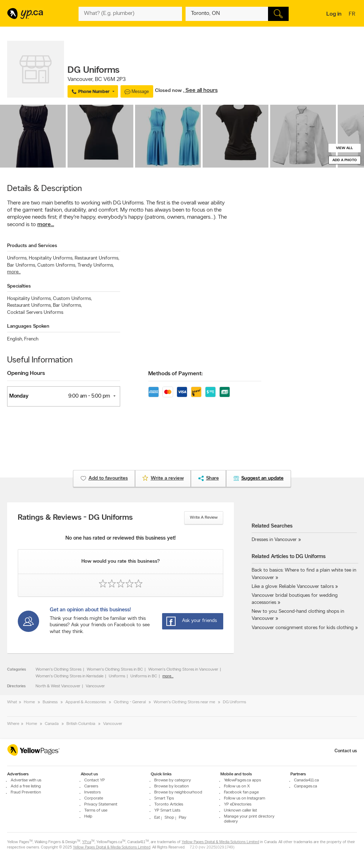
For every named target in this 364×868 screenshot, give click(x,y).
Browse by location (172, 786)
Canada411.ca (306, 780)
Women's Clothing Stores (58, 670)
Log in (334, 14)
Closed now (169, 91)
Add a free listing (26, 786)
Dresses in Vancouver (274, 540)
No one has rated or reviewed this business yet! (121, 538)
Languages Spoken (28, 326)
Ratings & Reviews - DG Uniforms (75, 518)
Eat (157, 818)
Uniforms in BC (144, 676)
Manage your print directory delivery (249, 819)
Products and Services (32, 246)
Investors (92, 792)
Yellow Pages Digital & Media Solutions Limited (220, 842)
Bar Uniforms (22, 265)
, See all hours (200, 91)
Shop (169, 818)
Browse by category (173, 780)
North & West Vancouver (58, 686)
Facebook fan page (241, 792)
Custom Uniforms (57, 265)
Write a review (204, 518)
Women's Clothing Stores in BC (115, 670)
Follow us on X (237, 786)
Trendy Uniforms (96, 265)
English (15, 339)
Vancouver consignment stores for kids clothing (303, 628)
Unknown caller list (240, 810)
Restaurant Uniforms (97, 258)
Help (88, 817)
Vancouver (95, 686)
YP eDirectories (238, 804)
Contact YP (95, 780)
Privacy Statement (101, 804)
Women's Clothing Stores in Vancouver (183, 670)
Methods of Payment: (175, 374)
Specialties (19, 286)
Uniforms (17, 258)
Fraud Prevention (26, 792)
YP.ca (87, 842)
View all (344, 148)
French (31, 339)
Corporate (94, 798)
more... (46, 225)
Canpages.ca (306, 786)
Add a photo (345, 160)
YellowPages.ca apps (242, 780)
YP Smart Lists (167, 810)
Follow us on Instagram (245, 798)
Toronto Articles (169, 804)
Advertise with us (26, 780)
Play (183, 818)
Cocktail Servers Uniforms (35, 313)
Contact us (346, 751)
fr (353, 15)
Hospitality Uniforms (51, 258)
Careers (91, 786)
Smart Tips (164, 798)
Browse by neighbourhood (178, 792)
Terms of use (96, 810)
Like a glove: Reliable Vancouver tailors (293, 587)
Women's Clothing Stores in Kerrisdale (69, 676)
